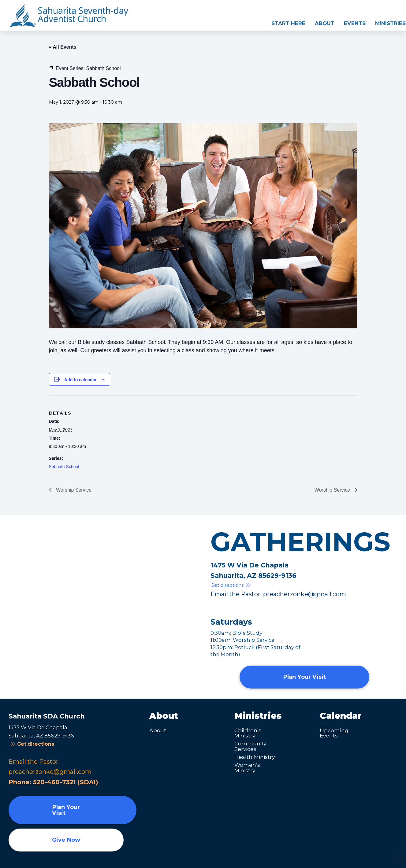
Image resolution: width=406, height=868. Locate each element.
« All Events (63, 47)
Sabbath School (64, 467)
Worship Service (73, 490)
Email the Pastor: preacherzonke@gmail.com (278, 594)
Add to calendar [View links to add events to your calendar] (80, 380)
